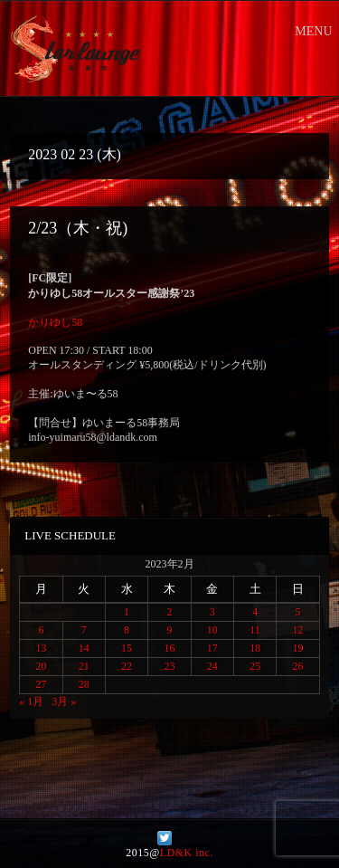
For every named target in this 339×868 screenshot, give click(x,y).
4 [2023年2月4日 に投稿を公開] (255, 612)
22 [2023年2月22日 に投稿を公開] (127, 666)
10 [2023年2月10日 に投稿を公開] (212, 630)
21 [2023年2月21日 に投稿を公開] (84, 666)
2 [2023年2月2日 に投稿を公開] (169, 612)
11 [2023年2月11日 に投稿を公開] (255, 630)
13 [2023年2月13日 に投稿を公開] (41, 648)
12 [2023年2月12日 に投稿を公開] (298, 630)
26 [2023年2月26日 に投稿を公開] (298, 666)
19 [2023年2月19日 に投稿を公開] (298, 648)
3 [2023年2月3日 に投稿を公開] (212, 612)
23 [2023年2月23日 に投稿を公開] (169, 666)
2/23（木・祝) (78, 228)
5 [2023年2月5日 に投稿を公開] (298, 612)
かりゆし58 (55, 322)
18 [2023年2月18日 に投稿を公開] (255, 648)
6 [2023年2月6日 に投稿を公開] (41, 630)
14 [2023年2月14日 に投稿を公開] (84, 648)
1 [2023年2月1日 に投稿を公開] (127, 612)
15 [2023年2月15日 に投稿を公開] (127, 648)
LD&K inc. (187, 853)
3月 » (64, 701)
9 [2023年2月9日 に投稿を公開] (169, 630)
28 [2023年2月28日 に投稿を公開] (84, 684)
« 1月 (31, 701)
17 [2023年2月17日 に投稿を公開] (212, 648)
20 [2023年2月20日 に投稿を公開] (41, 666)
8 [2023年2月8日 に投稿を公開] (127, 630)
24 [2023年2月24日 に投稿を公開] (212, 666)
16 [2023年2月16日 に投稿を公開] (169, 648)
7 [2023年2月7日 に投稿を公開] (84, 630)
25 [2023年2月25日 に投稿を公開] (255, 666)
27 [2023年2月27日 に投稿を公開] (41, 684)
